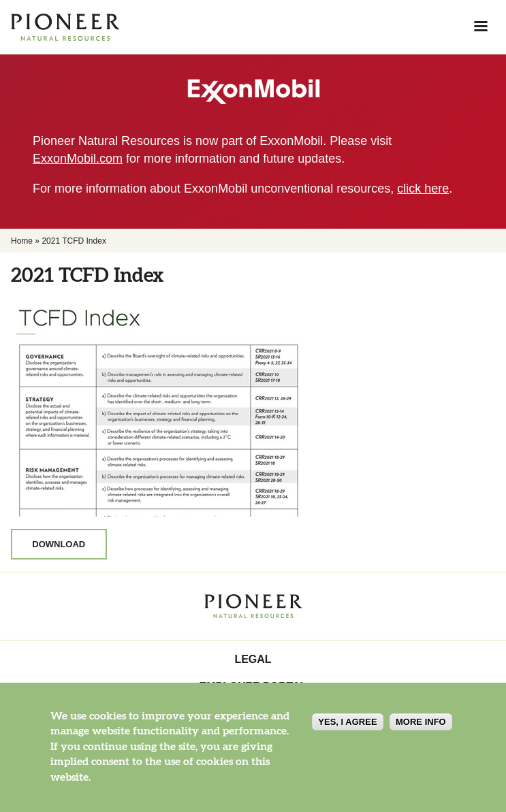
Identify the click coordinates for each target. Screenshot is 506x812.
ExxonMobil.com (78, 159)
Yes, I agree (347, 722)
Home (22, 241)
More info (421, 722)
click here (423, 189)
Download (59, 544)
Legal (253, 659)
